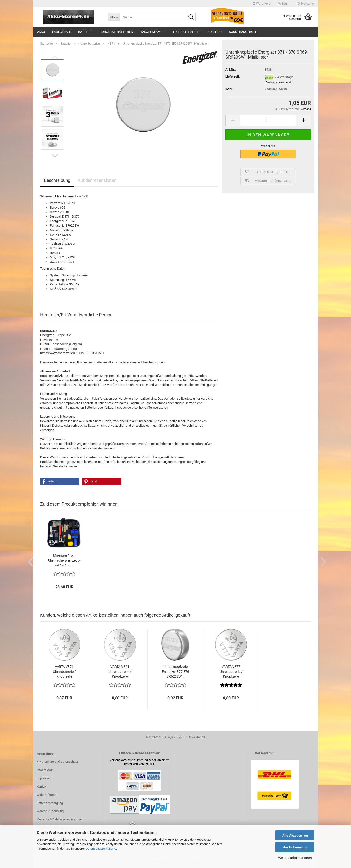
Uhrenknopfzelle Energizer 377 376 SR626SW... (175, 672)
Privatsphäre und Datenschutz (57, 762)
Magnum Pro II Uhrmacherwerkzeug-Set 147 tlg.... (64, 560)
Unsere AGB (45, 770)
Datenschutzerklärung (101, 849)
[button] (55, 156)
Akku (41, 32)
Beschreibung (57, 180)
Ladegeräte (62, 32)
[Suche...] (114, 17)
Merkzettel (306, 4)
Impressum (44, 778)
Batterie (85, 32)
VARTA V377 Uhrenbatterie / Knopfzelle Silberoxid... (231, 672)
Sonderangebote (243, 32)
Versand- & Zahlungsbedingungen (60, 819)
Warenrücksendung (50, 811)
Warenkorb (262, 4)
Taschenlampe (152, 32)
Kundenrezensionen (97, 180)
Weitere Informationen (295, 858)
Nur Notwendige (295, 847)
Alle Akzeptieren (295, 835)
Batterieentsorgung (50, 803)
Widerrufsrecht (47, 795)
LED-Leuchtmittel (186, 32)
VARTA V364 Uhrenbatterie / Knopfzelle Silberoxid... (120, 672)
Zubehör (215, 32)
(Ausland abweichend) (278, 83)
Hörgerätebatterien (116, 32)
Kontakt (42, 786)
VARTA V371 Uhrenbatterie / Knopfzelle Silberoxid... (64, 672)
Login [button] (284, 4)
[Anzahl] (268, 120)
